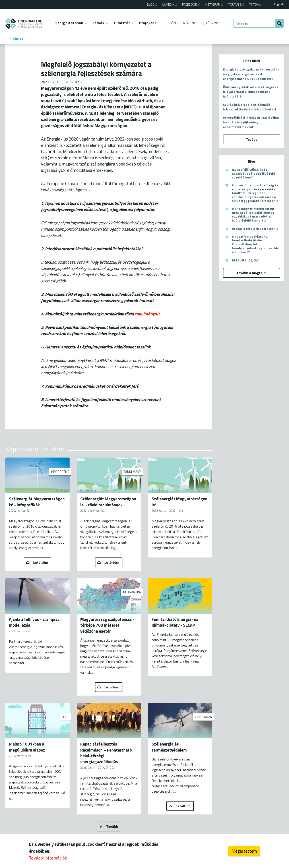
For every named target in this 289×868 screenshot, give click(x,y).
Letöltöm (41, 562)
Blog (153, 4)
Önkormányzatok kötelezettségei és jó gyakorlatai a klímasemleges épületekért (251, 92)
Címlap (18, 39)
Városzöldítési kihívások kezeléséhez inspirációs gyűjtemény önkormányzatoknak (251, 122)
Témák (98, 23)
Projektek (148, 23)
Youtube (237, 4)
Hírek (174, 23)
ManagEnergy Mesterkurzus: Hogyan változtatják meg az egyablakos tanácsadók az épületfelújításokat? (254, 214)
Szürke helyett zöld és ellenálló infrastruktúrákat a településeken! (250, 107)
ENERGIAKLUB (24, 24)
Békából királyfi (246, 260)
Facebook (191, 4)
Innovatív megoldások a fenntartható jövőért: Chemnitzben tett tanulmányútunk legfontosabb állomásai (255, 244)
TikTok (256, 4)
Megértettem (244, 851)
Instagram (214, 4)
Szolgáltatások (69, 23)
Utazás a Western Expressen (255, 229)
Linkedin (170, 4)
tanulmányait (147, 314)
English (279, 4)
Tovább (112, 827)
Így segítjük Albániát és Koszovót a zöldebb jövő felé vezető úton (253, 173)
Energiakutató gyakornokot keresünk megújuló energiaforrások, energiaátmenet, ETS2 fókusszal (251, 74)
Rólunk (190, 23)
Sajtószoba (211, 23)
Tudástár (122, 23)
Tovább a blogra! (252, 273)
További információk (48, 858)
